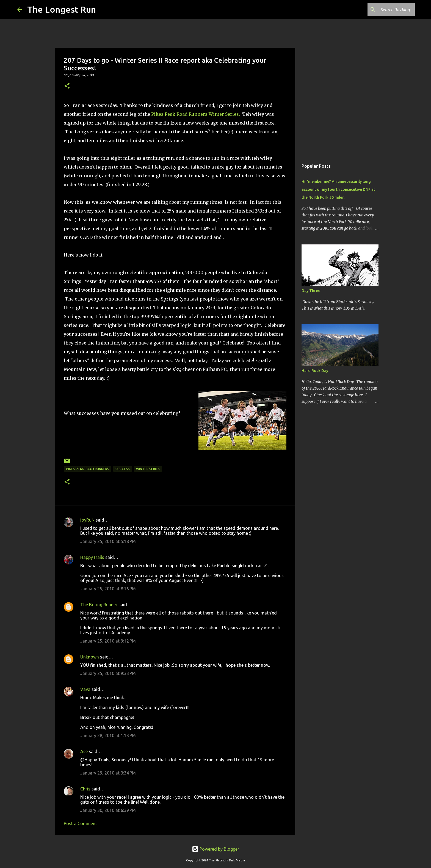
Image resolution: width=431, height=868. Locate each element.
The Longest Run (62, 9)
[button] (67, 86)
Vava (85, 689)
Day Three (311, 291)
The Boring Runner (99, 605)
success (123, 469)
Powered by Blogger (215, 849)
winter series (148, 469)
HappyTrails (92, 557)
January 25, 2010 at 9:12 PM (108, 641)
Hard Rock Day (315, 371)
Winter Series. (225, 114)
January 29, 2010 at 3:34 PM (108, 773)
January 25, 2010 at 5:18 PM (108, 541)
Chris (85, 789)
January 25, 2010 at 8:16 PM (108, 589)
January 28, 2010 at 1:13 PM (108, 735)
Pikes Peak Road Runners (179, 114)
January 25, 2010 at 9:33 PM (108, 673)
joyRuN (87, 520)
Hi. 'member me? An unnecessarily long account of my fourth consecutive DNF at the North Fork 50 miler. (338, 189)
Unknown (90, 657)
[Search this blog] (386, 10)
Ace (84, 751)
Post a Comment (80, 823)
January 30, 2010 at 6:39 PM (108, 810)
